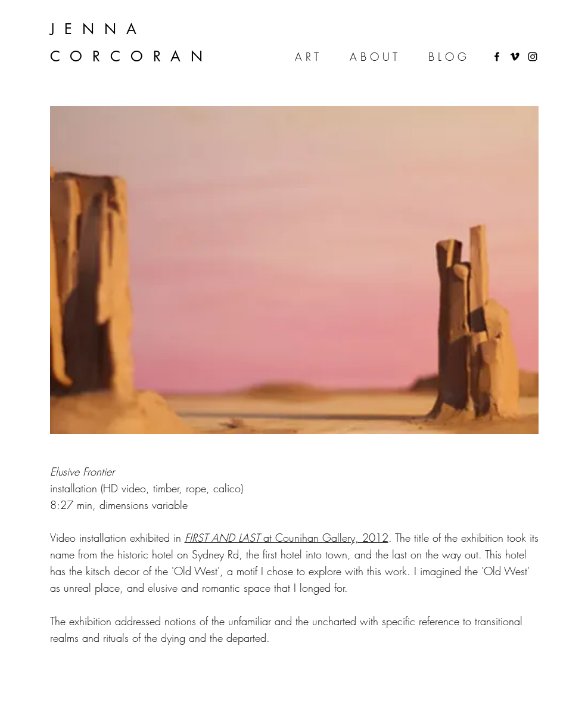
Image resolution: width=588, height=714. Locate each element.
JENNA (98, 29)
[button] (294, 270)
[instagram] (533, 57)
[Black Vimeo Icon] (515, 57)
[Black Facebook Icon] (497, 57)
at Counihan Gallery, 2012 (287, 538)
